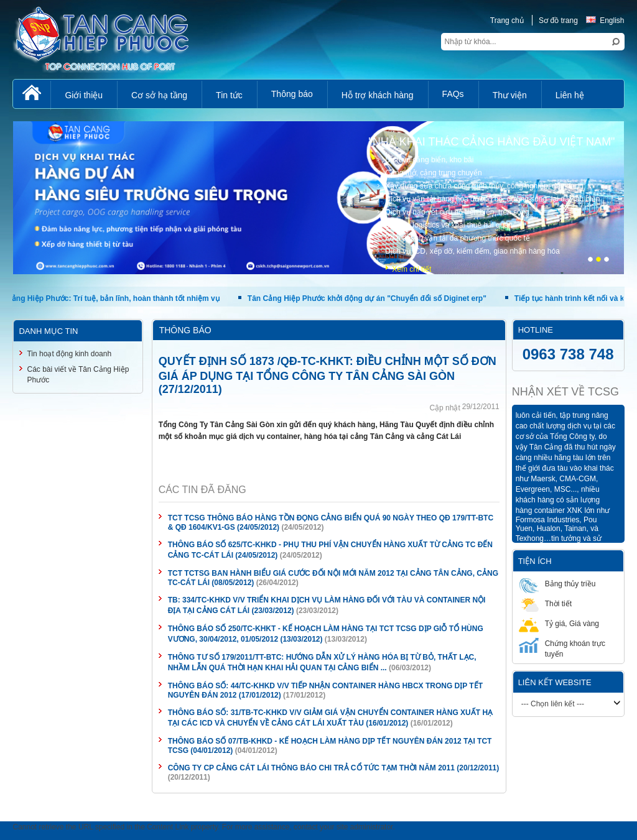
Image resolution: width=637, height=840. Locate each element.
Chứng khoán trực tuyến (562, 648)
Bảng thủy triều (557, 584)
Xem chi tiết (411, 269)
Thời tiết (545, 603)
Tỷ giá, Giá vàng (559, 623)
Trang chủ (507, 21)
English (605, 21)
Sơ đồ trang (558, 21)
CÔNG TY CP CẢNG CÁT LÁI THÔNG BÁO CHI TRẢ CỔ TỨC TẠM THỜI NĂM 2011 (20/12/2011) (334, 768)
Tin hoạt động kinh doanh (69, 354)
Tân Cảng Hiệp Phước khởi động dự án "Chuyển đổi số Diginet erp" (380, 298)
